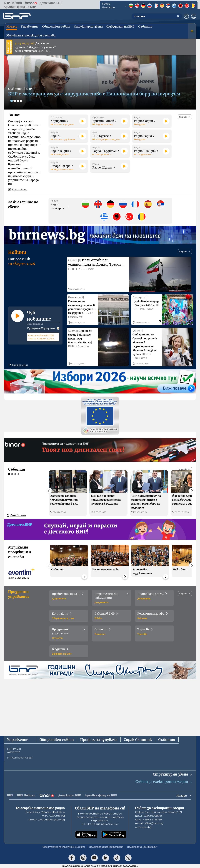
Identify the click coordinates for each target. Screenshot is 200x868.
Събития (167, 740)
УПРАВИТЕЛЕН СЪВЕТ (20, 758)
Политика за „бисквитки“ (142, 847)
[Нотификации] (186, 16)
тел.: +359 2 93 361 (53, 816)
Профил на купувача (99, 740)
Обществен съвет (57, 740)
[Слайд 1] (12, 101)
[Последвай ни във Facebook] (72, 858)
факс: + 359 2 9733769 (149, 820)
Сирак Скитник (138, 740)
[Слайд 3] (18, 101)
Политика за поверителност (106, 847)
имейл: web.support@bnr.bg (47, 820)
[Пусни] (83, 121)
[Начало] (17, 16)
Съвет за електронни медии (164, 782)
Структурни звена (173, 774)
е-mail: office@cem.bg (149, 823)
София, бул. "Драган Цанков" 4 (45, 812)
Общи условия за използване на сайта (64, 847)
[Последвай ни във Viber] (128, 858)
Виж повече (18, 190)
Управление (18, 740)
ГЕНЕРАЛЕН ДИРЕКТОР (14, 751)
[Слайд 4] (21, 101)
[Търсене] (178, 16)
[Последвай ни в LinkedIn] (106, 858)
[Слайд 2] (15, 101)
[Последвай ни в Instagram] (83, 858)
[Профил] (194, 16)
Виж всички (18, 379)
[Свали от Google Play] (114, 835)
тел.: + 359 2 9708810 (149, 816)
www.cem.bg (143, 827)
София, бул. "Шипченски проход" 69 (159, 812)
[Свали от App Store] (86, 835)
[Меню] (192, 31)
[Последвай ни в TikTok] (117, 858)
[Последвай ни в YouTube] (94, 858)
